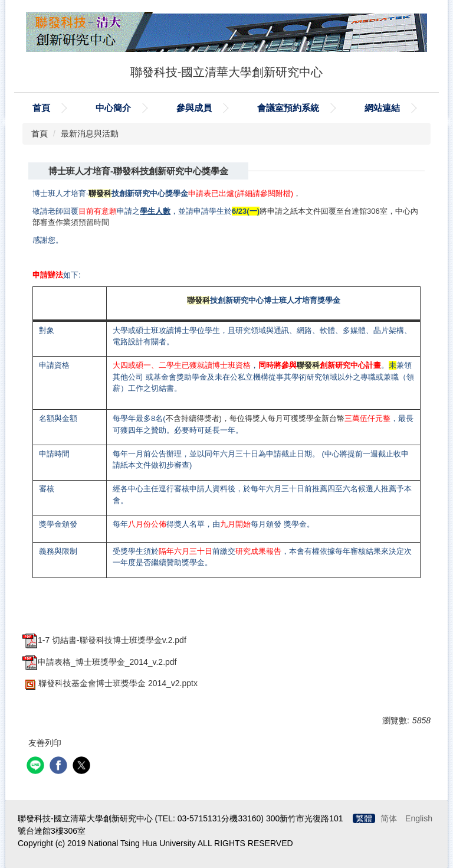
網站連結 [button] (382, 108)
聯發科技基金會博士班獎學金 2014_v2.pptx (110, 683)
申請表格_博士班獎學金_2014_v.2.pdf (100, 662)
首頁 (41, 108)
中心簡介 (113, 108)
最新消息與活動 (90, 133)
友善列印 (45, 743)
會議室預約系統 (288, 108)
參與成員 (194, 108)
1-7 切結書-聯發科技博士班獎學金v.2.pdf (104, 640)
